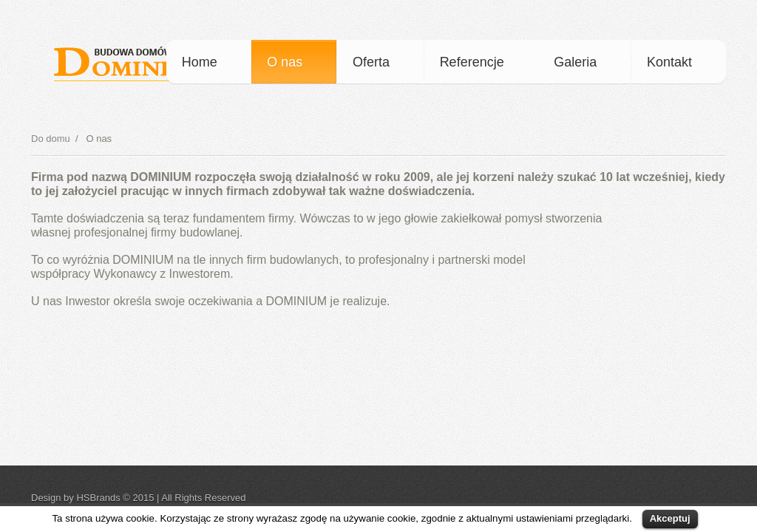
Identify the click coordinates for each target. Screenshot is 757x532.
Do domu (51, 139)
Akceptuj (670, 518)
